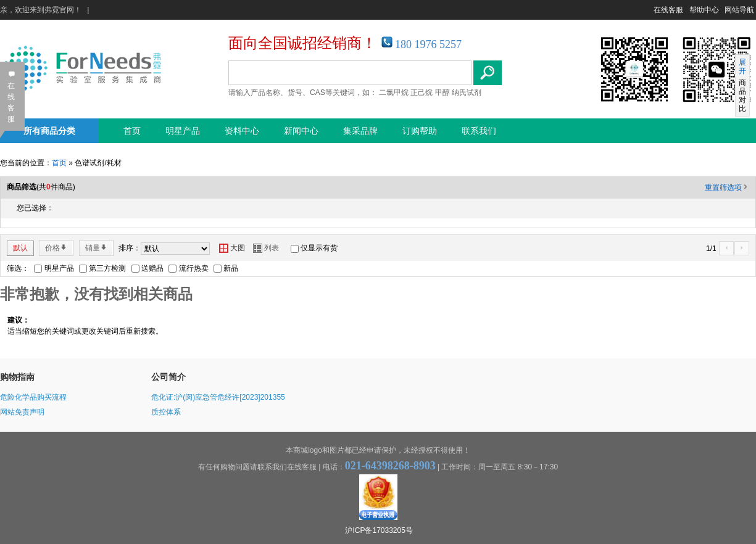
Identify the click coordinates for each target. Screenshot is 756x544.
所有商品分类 (49, 131)
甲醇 (442, 93)
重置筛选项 (727, 188)
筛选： (18, 268)
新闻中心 (301, 131)
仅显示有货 (319, 248)
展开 (742, 67)
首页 (132, 131)
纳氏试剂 (467, 93)
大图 (232, 248)
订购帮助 (420, 131)
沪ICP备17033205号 (379, 530)
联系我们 (479, 131)
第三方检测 (107, 268)
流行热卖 (194, 268)
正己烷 (422, 93)
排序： (130, 248)
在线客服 (668, 10)
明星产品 (183, 131)
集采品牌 (360, 131)
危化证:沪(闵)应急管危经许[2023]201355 (218, 397)
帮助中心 (704, 10)
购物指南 (17, 377)
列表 (266, 248)
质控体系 (166, 412)
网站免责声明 (22, 412)
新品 (231, 268)
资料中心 (242, 131)
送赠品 (152, 268)
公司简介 (168, 377)
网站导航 (739, 10)
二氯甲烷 (394, 93)
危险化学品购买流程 (33, 397)
